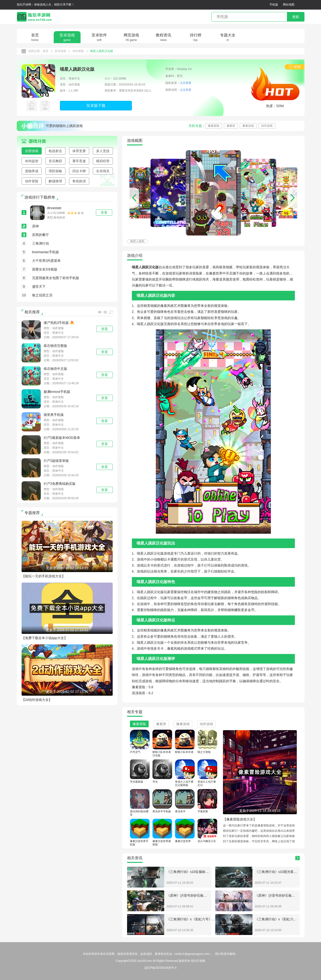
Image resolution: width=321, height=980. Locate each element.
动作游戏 (267, 126)
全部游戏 (32, 151)
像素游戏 (248, 126)
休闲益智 (32, 161)
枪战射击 (55, 151)
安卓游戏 (60, 51)
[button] (292, 198)
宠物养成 (32, 171)
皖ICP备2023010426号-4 (160, 968)
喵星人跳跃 (137, 241)
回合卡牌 (79, 171)
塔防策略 (55, 171)
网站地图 (289, 5)
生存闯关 (103, 171)
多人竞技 (103, 151)
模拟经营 (103, 161)
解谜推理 (55, 181)
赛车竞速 (79, 161)
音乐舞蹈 (55, 161)
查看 (105, 329)
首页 (46, 51)
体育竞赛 (79, 151)
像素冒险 (214, 126)
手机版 (274, 5)
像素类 (231, 126)
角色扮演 (79, 181)
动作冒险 (78, 51)
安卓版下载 (96, 106)
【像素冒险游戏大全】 (240, 819)
